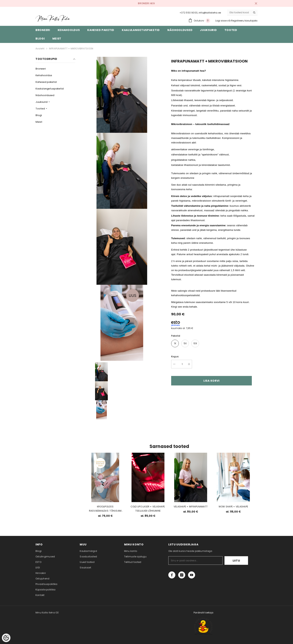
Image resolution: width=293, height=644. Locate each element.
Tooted (40, 109)
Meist (39, 122)
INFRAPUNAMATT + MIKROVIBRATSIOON (71, 49)
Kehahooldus (44, 75)
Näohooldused (45, 95)
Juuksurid (42, 102)
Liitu (236, 561)
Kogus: (175, 356)
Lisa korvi (211, 381)
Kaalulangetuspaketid (50, 89)
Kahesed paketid (46, 82)
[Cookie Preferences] (6, 638)
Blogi (39, 115)
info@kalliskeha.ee (210, 13)
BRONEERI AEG (146, 3)
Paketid (176, 336)
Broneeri (41, 69)
